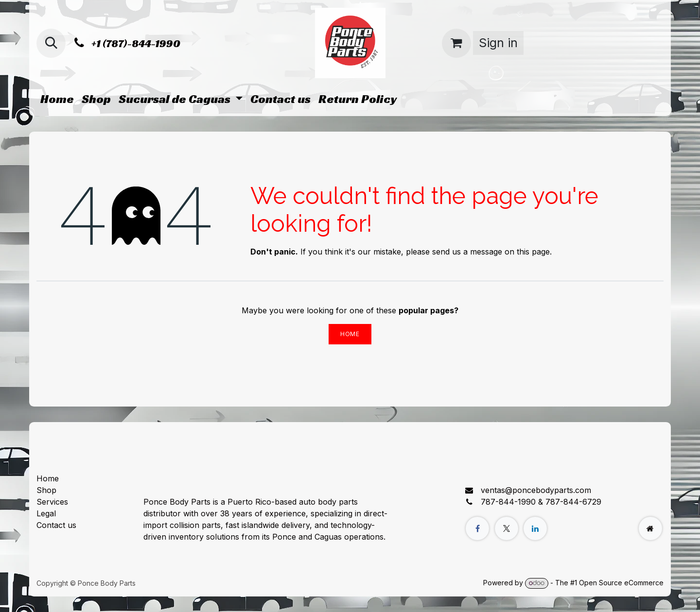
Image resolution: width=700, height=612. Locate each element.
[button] (51, 43)
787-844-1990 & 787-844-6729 (541, 502)
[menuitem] (57, 99)
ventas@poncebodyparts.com (536, 490)
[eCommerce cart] (456, 43)
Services (52, 502)
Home (350, 334)
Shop (46, 490)
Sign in (498, 43)
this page (533, 252)
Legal (46, 513)
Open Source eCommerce (621, 583)
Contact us (56, 525)
